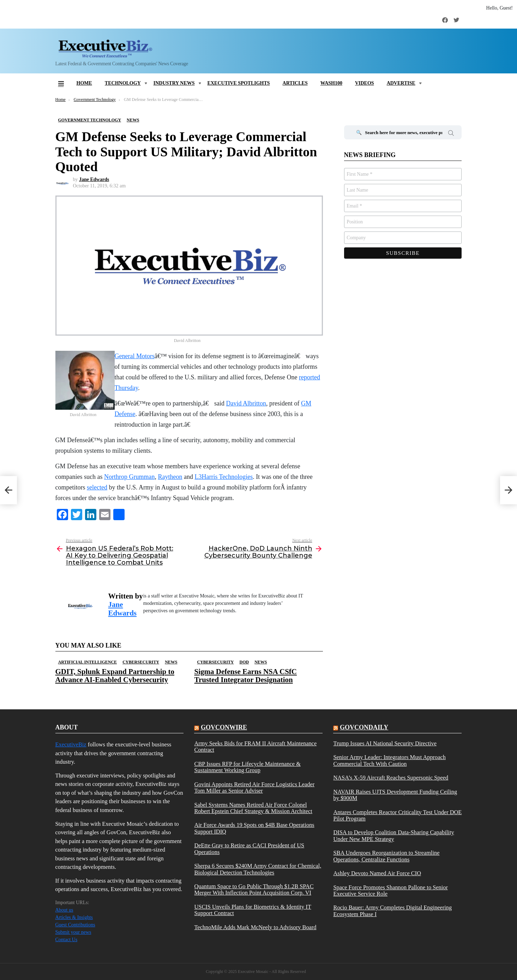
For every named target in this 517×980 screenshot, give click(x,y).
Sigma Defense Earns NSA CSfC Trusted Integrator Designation (246, 676)
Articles (295, 83)
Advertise (401, 83)
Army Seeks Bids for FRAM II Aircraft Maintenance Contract (255, 747)
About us (64, 910)
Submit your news (73, 932)
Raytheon (170, 477)
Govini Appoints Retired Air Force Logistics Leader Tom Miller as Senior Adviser (254, 788)
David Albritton (246, 403)
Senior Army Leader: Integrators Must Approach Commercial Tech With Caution (389, 760)
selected (97, 487)
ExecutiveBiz (71, 744)
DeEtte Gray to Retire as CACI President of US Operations (249, 849)
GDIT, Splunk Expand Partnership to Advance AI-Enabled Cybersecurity (115, 676)
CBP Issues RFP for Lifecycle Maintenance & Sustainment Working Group (247, 767)
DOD (244, 662)
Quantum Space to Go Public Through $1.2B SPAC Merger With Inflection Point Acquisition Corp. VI (254, 890)
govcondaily (364, 727)
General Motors (135, 356)
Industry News (174, 83)
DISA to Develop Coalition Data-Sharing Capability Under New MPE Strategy (393, 836)
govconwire (224, 727)
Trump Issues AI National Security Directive (385, 744)
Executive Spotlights (239, 83)
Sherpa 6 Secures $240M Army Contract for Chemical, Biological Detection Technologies (258, 869)
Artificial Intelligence (88, 662)
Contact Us (67, 940)
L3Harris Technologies (224, 477)
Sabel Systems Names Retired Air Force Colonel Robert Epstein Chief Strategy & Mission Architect (253, 808)
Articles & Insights (74, 917)
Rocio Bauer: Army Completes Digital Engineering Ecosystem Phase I (392, 911)
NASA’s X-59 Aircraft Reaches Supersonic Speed (391, 778)
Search (451, 134)
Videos (365, 83)
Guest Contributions (75, 925)
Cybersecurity (141, 662)
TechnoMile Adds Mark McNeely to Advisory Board (255, 927)
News (171, 662)
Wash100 (331, 83)
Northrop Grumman (129, 477)
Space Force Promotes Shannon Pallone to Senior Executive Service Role (390, 891)
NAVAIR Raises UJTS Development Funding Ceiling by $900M (395, 795)
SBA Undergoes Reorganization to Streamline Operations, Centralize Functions (386, 856)
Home (84, 83)
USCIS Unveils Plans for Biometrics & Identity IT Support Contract (253, 910)
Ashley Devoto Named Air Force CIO (377, 873)
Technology (123, 83)
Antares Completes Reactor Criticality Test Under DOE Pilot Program (397, 816)
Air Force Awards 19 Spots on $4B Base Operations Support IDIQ (254, 828)
